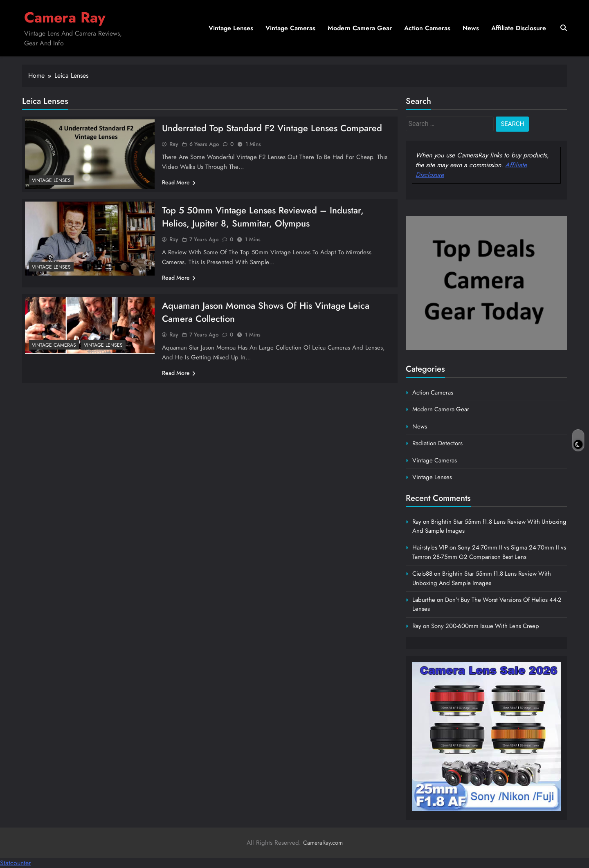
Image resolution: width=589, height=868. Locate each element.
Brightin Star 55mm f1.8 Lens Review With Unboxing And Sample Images (482, 578)
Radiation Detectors (437, 443)
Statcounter (15, 863)
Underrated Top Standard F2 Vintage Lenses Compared (272, 128)
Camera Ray (65, 17)
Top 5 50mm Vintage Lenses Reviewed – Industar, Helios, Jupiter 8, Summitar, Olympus (263, 217)
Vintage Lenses (231, 28)
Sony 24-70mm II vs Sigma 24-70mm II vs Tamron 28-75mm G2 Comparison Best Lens (489, 552)
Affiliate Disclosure (519, 28)
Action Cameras (427, 28)
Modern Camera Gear (360, 28)
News (471, 28)
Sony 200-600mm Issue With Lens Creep (485, 626)
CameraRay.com (323, 843)
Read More (179, 182)
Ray (174, 144)
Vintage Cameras (290, 28)
